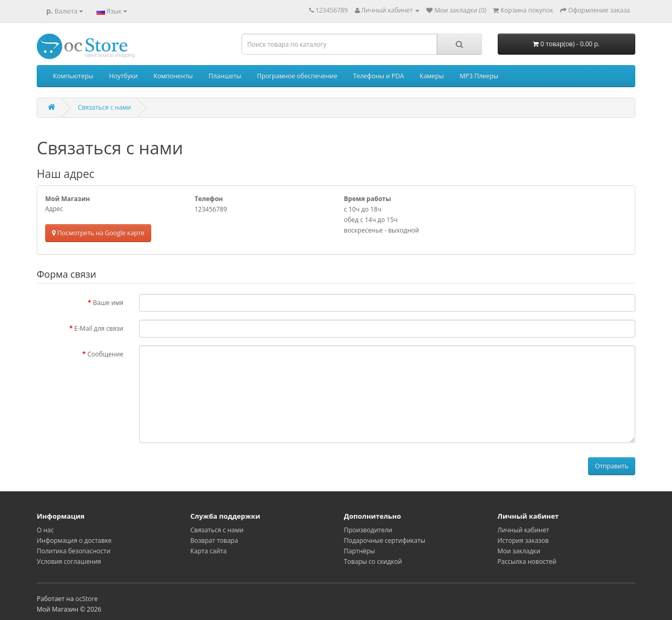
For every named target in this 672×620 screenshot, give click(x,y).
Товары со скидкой (373, 561)
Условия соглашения (69, 561)
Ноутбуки (124, 76)
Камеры (432, 76)
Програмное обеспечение (297, 76)
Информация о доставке (74, 540)
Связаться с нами (104, 107)
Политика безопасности (73, 551)
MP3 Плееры (479, 76)
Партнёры (359, 551)
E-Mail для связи (99, 328)
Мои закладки (519, 551)
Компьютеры (73, 76)
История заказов (523, 540)
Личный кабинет (524, 530)
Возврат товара (214, 540)
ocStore (86, 599)
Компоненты (173, 76)
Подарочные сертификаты (385, 540)
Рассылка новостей (527, 561)
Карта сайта (209, 551)
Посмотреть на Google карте (98, 233)
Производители (368, 530)
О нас (45, 530)
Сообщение (105, 354)
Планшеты (225, 76)
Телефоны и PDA (378, 76)
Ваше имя (108, 303)
